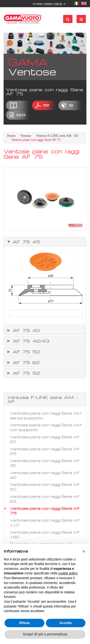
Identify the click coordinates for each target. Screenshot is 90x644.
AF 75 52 (25, 373)
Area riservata (49, 4)
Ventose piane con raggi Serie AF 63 (45, 499)
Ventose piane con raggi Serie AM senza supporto (46, 415)
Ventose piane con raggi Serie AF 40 (45, 475)
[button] (84, 551)
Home (11, 136)
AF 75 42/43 (30, 341)
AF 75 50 (25, 352)
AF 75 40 (25, 330)
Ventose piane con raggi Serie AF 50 (45, 487)
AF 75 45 (25, 242)
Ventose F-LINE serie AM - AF (57, 136)
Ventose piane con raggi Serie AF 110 (45, 523)
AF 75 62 (25, 362)
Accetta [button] (66, 623)
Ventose (26, 136)
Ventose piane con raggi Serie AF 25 (45, 451)
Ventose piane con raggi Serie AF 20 (45, 439)
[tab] (45, 242)
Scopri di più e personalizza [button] (45, 634)
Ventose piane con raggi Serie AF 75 (45, 511)
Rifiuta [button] (24, 623)
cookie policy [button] (68, 573)
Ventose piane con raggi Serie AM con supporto (46, 427)
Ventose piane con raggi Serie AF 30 (45, 463)
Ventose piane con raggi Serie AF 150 (45, 535)
